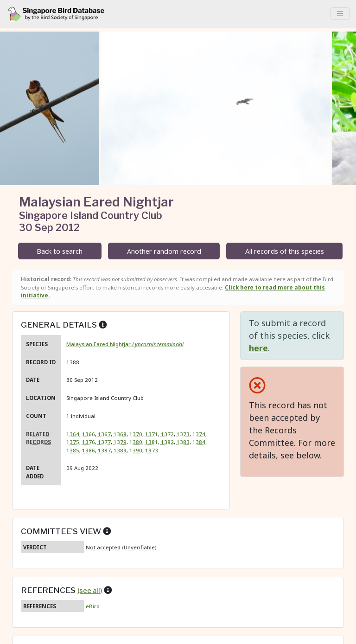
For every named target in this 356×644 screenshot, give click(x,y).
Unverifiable (139, 547)
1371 (152, 434)
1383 (183, 442)
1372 (167, 434)
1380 (136, 442)
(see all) (90, 591)
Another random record (164, 251)
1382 (167, 442)
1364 (73, 434)
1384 (199, 442)
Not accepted (103, 547)
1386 (89, 450)
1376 (89, 442)
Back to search (60, 251)
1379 (120, 442)
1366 (89, 434)
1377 (104, 442)
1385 (73, 450)
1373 (183, 434)
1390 (136, 450)
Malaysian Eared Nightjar (125, 344)
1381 (152, 442)
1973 (152, 450)
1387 (104, 450)
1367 (104, 434)
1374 (199, 434)
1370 (136, 434)
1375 (73, 442)
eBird (93, 606)
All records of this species (285, 251)
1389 (120, 450)
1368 (120, 434)
